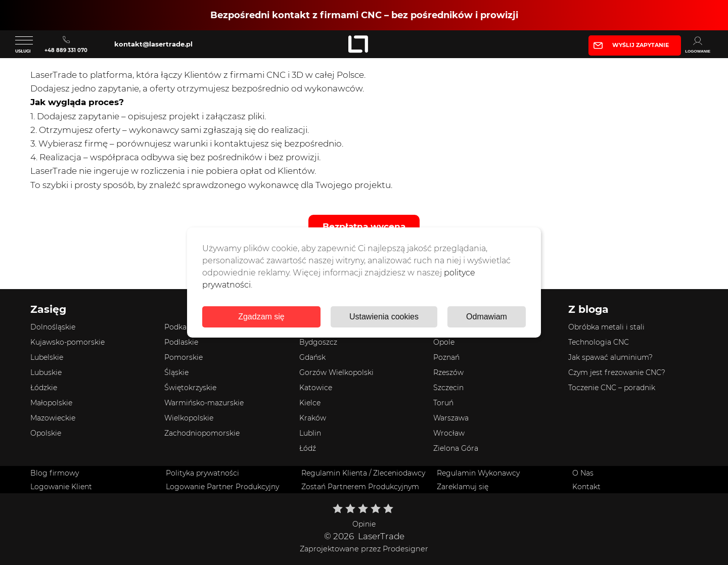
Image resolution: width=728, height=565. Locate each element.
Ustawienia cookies (384, 317)
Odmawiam (487, 317)
